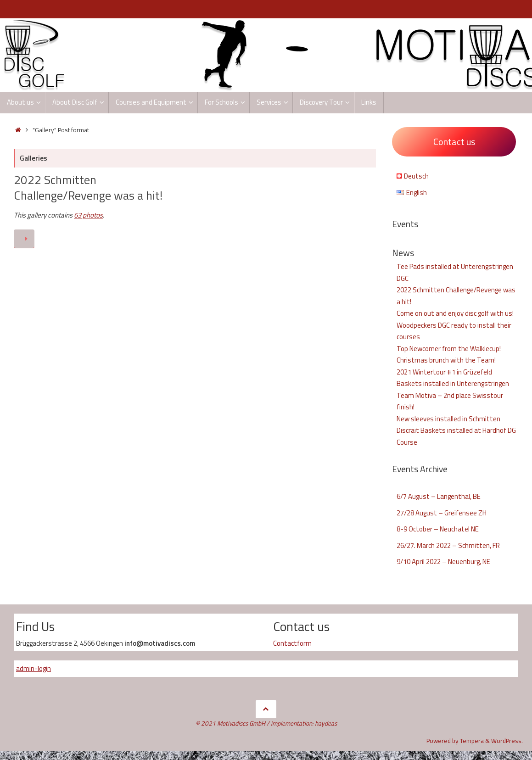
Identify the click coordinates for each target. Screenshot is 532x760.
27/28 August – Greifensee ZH (442, 513)
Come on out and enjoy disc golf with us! (455, 313)
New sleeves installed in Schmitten (448, 419)
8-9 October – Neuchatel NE (438, 529)
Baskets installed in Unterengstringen (453, 383)
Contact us (454, 142)
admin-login (34, 668)
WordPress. (507, 741)
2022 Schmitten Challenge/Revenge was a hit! (88, 187)
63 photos (88, 215)
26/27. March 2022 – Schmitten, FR (448, 545)
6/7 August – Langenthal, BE (439, 496)
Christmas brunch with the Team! (446, 360)
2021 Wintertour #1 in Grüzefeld (444, 372)
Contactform (292, 643)
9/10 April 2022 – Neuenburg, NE (443, 562)
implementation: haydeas (304, 723)
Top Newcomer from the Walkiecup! (449, 349)
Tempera (472, 741)
